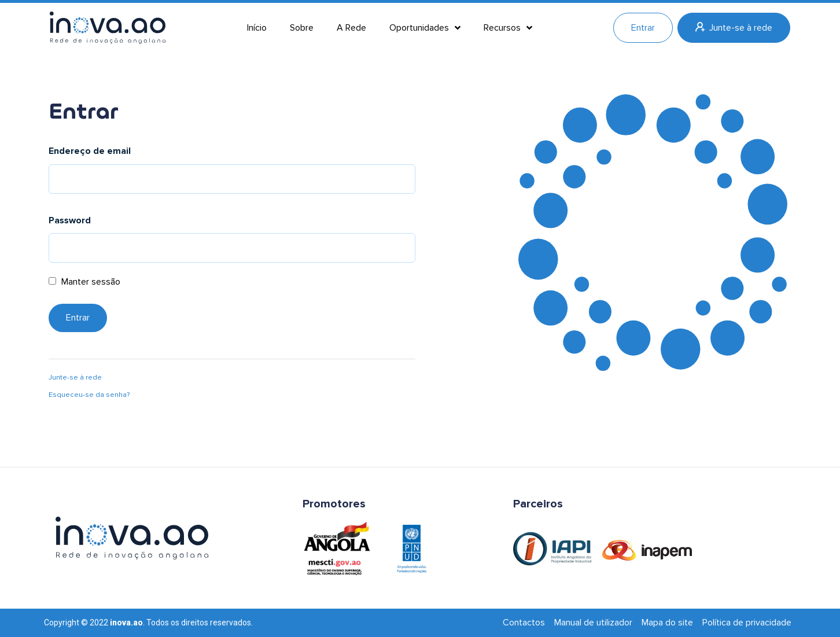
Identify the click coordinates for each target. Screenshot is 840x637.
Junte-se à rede (734, 28)
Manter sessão (84, 282)
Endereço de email (90, 151)
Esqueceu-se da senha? (89, 395)
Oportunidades (425, 28)
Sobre (302, 28)
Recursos (508, 28)
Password (70, 220)
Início (257, 28)
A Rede (351, 28)
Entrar (643, 28)
